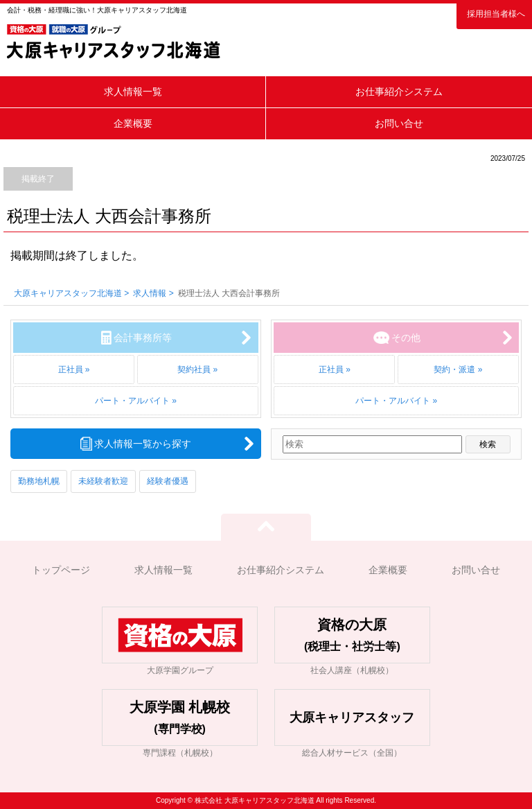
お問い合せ (399, 123)
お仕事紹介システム (399, 92)
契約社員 (194, 369)
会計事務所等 (143, 338)
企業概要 (133, 123)
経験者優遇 (168, 481)
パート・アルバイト (132, 401)
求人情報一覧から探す (143, 444)
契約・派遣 (454, 369)
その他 (406, 338)
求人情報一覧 (133, 92)
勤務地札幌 (39, 481)
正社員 (71, 369)
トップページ (61, 570)
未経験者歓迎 (103, 481)
